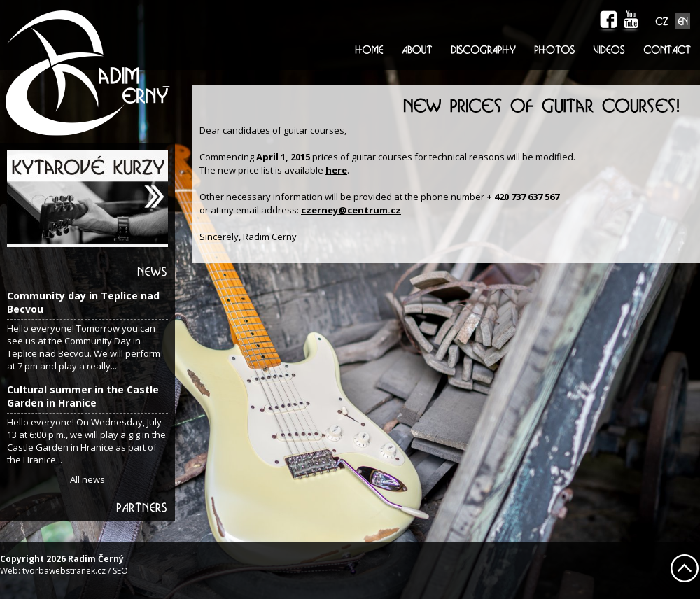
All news (87, 479)
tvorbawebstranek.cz (64, 571)
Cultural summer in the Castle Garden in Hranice (83, 396)
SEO (120, 571)
